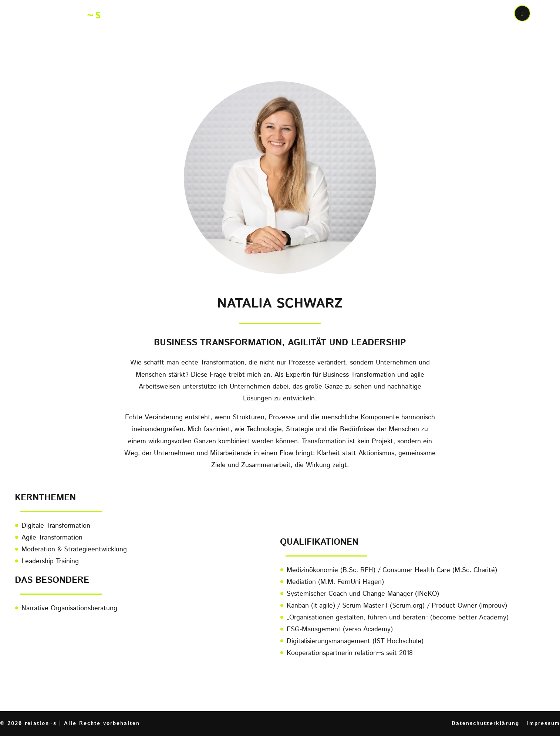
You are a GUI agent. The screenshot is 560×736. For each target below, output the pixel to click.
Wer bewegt (267, 14)
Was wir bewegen (340, 14)
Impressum (544, 723)
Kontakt (487, 14)
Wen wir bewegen (425, 14)
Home (222, 14)
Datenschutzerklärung (485, 723)
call (523, 14)
